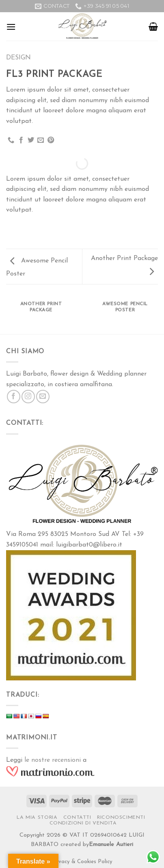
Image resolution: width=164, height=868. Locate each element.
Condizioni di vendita (83, 823)
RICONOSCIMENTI (121, 818)
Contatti (77, 818)
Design (18, 58)
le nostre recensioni (53, 760)
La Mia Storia (37, 818)
